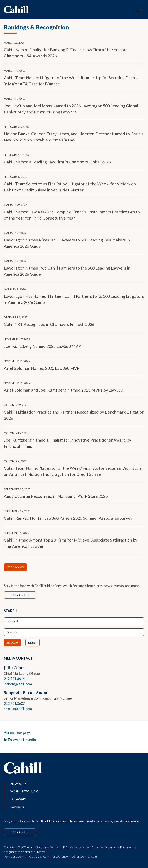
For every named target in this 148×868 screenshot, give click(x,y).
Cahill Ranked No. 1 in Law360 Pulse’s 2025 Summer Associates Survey (68, 518)
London (17, 807)
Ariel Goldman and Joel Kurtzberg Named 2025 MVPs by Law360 (63, 390)
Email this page (17, 733)
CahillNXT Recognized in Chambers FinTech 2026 (49, 324)
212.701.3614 (14, 679)
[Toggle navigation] (140, 11)
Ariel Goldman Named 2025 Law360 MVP (42, 368)
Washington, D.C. (25, 791)
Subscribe (20, 595)
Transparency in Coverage (67, 856)
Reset (32, 642)
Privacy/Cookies (35, 856)
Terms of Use (12, 856)
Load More (15, 567)
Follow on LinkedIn (20, 740)
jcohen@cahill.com (18, 684)
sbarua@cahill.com (18, 709)
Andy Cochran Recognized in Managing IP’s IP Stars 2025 (56, 496)
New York (18, 784)
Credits (93, 856)
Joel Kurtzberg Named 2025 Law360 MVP (42, 346)
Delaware (18, 799)
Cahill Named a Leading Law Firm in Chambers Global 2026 (57, 162)
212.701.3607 (14, 703)
